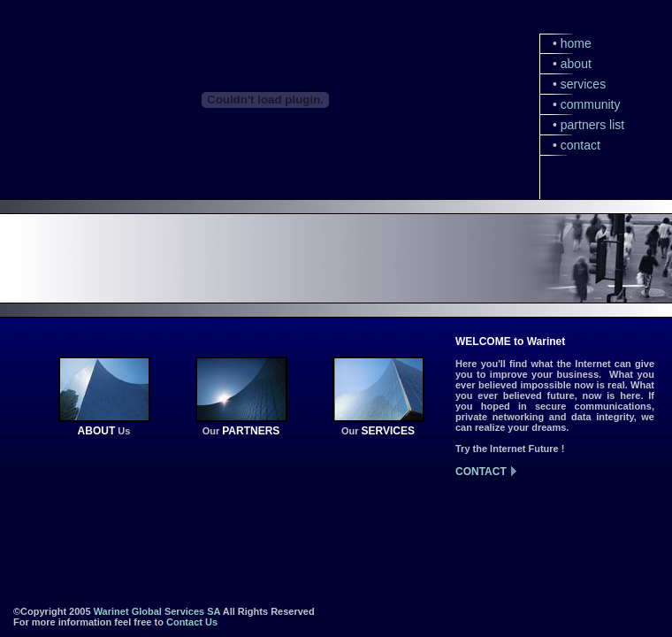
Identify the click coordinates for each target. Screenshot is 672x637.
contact (580, 145)
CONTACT (481, 472)
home (576, 43)
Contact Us (192, 622)
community (591, 104)
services (583, 84)
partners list (592, 125)
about (576, 64)
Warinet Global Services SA (157, 611)
